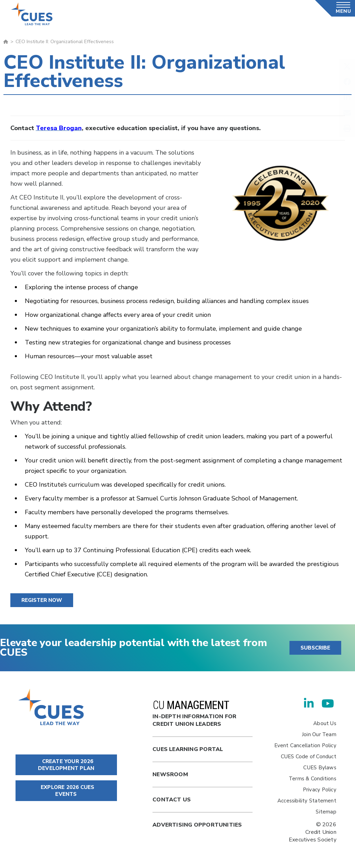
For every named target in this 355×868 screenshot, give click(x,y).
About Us (325, 723)
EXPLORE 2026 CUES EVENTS (66, 791)
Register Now (42, 600)
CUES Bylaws (320, 768)
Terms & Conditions (313, 779)
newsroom (170, 774)
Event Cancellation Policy (305, 745)
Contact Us (172, 800)
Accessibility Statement (307, 801)
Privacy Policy (320, 790)
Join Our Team (319, 734)
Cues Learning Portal (188, 749)
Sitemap (326, 812)
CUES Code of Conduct (309, 757)
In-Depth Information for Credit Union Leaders (194, 714)
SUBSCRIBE (315, 648)
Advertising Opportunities (197, 825)
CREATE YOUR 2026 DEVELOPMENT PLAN (66, 765)
